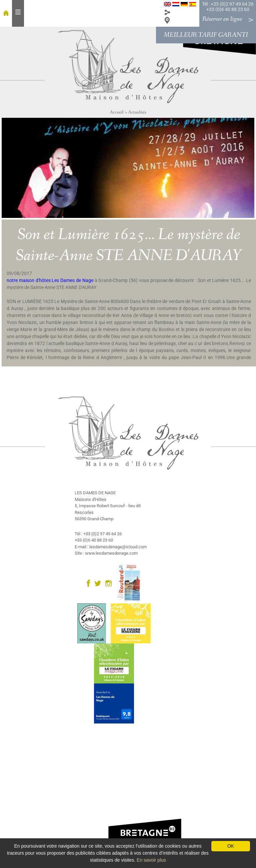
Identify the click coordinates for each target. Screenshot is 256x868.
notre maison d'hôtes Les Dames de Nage (50, 280)
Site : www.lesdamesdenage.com (106, 553)
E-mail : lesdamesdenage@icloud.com (111, 547)
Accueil (117, 112)
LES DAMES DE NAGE (95, 493)
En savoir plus (151, 860)
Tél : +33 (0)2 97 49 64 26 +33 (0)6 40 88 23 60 (228, 7)
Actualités (137, 112)
